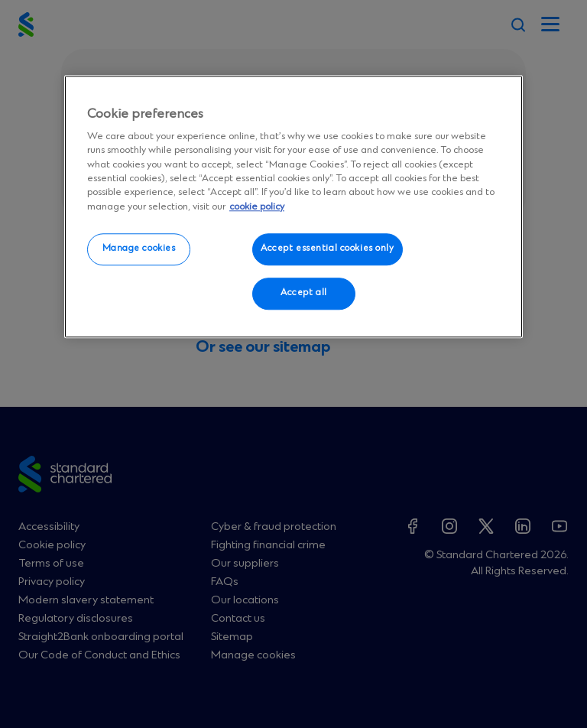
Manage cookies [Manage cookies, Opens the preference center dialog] (139, 249)
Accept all (304, 293)
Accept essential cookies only (328, 249)
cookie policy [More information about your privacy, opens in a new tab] (257, 207)
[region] (293, 206)
